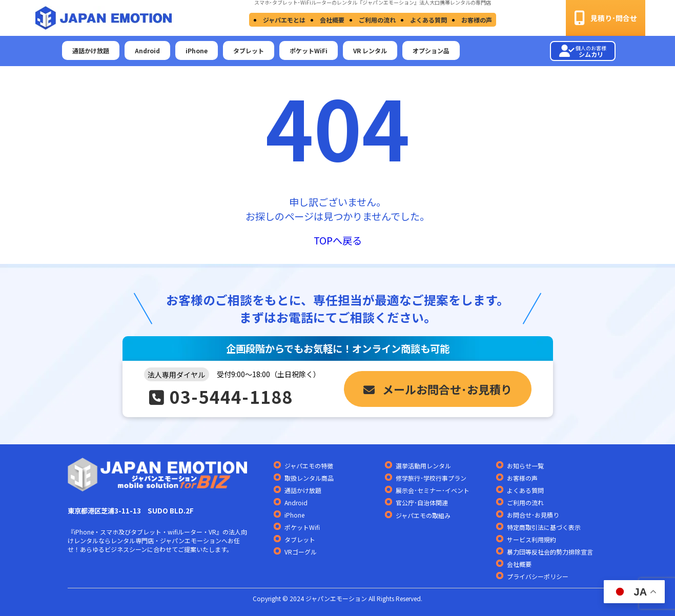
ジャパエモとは (287, 20)
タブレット (249, 50)
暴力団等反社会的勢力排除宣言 (550, 552)
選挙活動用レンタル (423, 466)
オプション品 (431, 50)
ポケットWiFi (309, 50)
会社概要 (333, 20)
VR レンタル (370, 50)
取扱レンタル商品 (309, 478)
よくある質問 (425, 20)
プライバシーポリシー (538, 576)
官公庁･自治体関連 (422, 502)
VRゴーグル (301, 552)
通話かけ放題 (91, 50)
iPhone (197, 50)
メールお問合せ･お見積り (438, 389)
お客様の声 (472, 20)
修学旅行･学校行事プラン (431, 478)
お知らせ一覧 (525, 466)
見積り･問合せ (606, 18)
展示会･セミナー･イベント (433, 490)
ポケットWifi (302, 527)
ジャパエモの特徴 (309, 466)
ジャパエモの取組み (423, 516)
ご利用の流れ (376, 20)
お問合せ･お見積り (533, 515)
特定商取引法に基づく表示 (544, 527)
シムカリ (583, 51)
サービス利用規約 (531, 539)
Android (147, 50)
